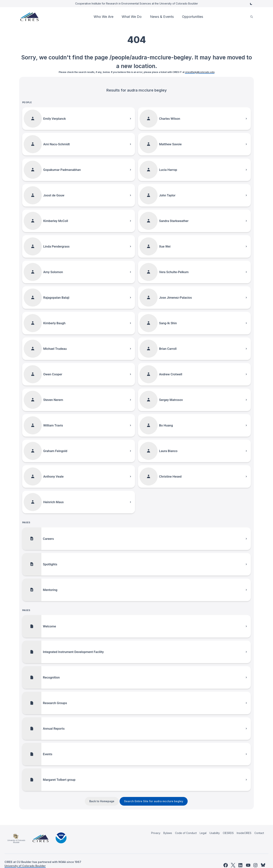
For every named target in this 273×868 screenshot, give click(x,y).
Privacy (156, 833)
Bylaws (168, 833)
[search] (252, 17)
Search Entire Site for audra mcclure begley (154, 801)
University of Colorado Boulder (25, 866)
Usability (215, 833)
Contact (259, 833)
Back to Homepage (102, 801)
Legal (203, 833)
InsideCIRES (244, 833)
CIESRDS (228, 833)
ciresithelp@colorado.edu (200, 72)
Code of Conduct (186, 833)
